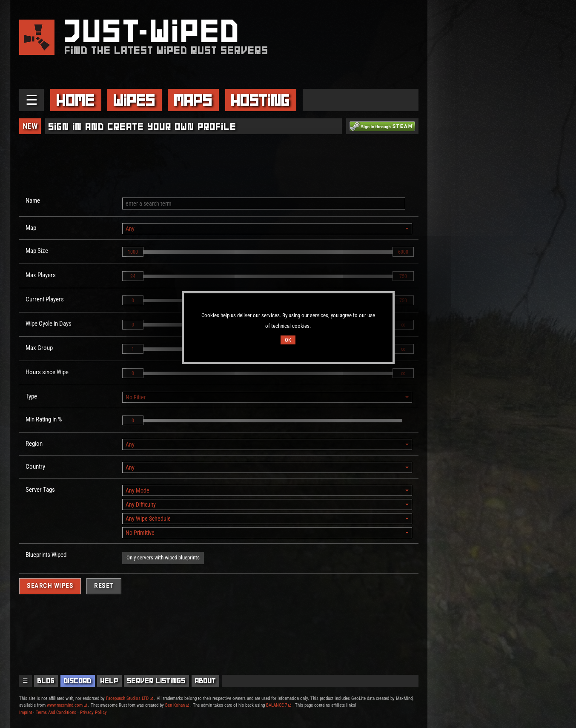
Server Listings (156, 681)
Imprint (26, 712)
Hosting (261, 100)
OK (288, 340)
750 (403, 276)
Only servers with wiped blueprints (163, 557)
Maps (193, 100)
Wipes (135, 100)
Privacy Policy (93, 712)
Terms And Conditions (56, 712)
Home (76, 100)
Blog (46, 681)
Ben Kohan (177, 705)
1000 (133, 252)
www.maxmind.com (67, 705)
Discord (78, 681)
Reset (104, 586)
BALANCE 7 (279, 705)
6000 (403, 252)
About (206, 681)
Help (109, 681)
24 (133, 276)
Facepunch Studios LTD (129, 698)
